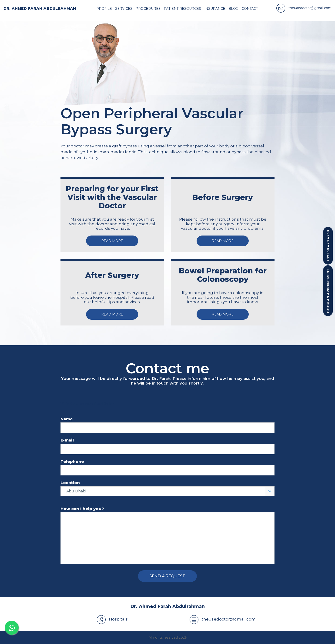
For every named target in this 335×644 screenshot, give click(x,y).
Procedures (148, 9)
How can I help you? (82, 509)
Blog (233, 9)
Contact (250, 9)
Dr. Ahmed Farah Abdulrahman (40, 8)
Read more (112, 241)
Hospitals (112, 619)
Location (70, 483)
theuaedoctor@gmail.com (223, 619)
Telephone (72, 462)
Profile (104, 9)
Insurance (215, 9)
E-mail (67, 440)
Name (67, 419)
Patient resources (182, 9)
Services (124, 9)
